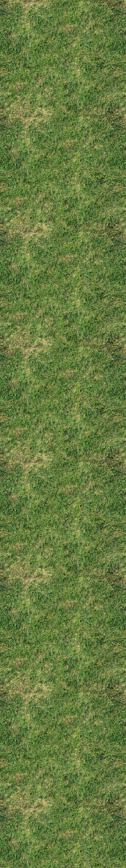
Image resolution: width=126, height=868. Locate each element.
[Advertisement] (63, 229)
